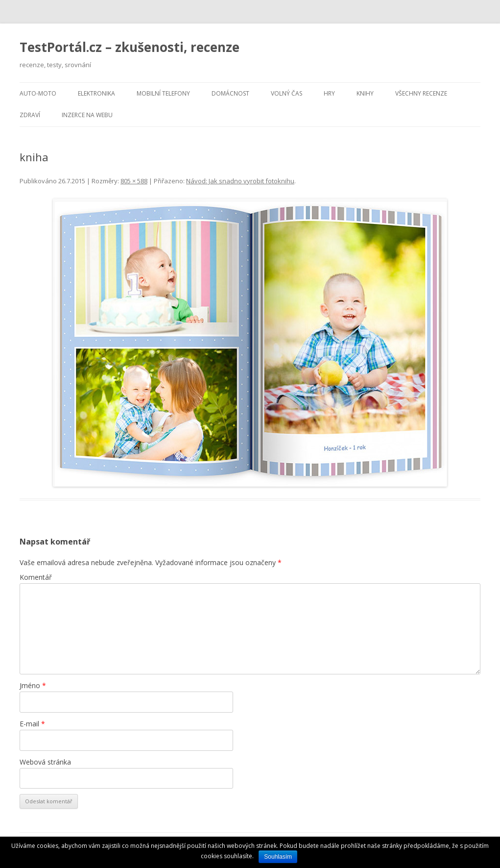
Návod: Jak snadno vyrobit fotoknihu (240, 181)
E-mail (32, 724)
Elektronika (96, 93)
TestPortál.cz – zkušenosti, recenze (130, 47)
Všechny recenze (421, 93)
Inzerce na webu (87, 115)
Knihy (365, 93)
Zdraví (30, 115)
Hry (329, 93)
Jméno (33, 685)
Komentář (36, 577)
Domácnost (230, 93)
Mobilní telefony (163, 93)
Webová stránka (45, 762)
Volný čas (286, 93)
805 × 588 (134, 181)
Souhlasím (278, 857)
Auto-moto (38, 93)
